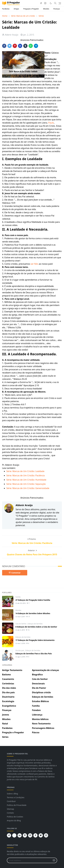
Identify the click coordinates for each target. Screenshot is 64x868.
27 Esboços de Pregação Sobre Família (33, 600)
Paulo (51, 123)
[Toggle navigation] (60, 3)
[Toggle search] (55, 3)
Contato (10, 813)
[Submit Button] (54, 860)
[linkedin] (20, 835)
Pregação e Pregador (31, 9)
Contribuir (11, 801)
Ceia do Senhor (21, 624)
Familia (18, 597)
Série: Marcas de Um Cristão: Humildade (26, 480)
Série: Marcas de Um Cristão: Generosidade (28, 488)
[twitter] (41, 835)
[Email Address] (29, 860)
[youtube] (30, 835)
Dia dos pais (20, 650)
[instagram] (45, 3)
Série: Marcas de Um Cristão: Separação (26, 484)
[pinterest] (25, 835)
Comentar (15, 573)
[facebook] (41, 3)
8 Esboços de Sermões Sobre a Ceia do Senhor (36, 627)
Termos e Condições (16, 797)
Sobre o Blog (12, 794)
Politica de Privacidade (17, 805)
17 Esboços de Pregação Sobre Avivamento (35, 640)
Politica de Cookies (15, 817)
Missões (46, 9)
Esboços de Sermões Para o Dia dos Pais (34, 654)
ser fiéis (34, 264)
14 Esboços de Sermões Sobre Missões (33, 613)
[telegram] (9, 835)
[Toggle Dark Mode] (51, 3)
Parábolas (6, 9)
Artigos (16, 9)
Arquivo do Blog (14, 820)
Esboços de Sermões (35, 624)
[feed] (14, 835)
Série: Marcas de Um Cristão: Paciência (26, 475)
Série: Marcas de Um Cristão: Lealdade (25, 471)
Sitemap (10, 809)
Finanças (57, 9)
